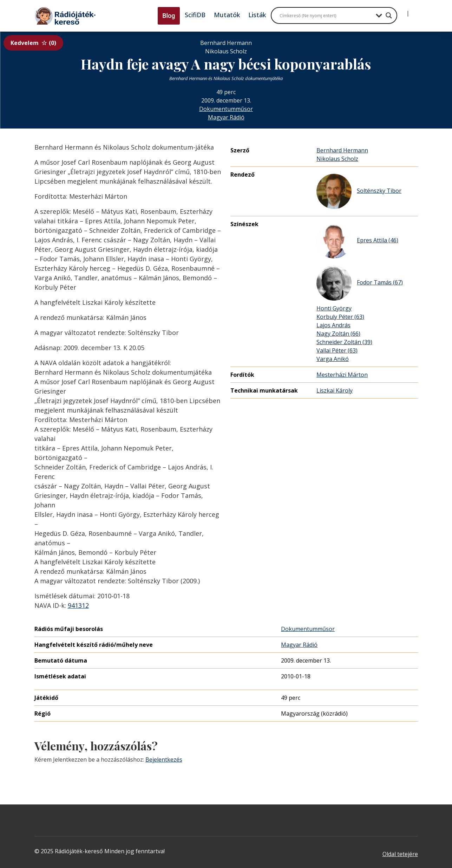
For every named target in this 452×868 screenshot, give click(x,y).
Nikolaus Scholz (337, 159)
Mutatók (227, 15)
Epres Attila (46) (357, 241)
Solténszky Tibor (359, 191)
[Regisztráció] (414, 11)
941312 (78, 605)
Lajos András (333, 325)
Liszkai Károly (335, 390)
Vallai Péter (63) (337, 350)
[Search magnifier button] (389, 15)
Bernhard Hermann (342, 150)
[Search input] (326, 15)
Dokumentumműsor (226, 109)
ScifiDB (195, 15)
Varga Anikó (333, 359)
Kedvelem (33, 43)
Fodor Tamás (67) (360, 283)
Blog (169, 16)
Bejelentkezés (164, 759)
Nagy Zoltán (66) (338, 334)
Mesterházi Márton (342, 375)
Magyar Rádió (226, 117)
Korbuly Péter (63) (340, 317)
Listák (257, 15)
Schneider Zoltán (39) (344, 342)
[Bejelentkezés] (402, 11)
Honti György (334, 308)
